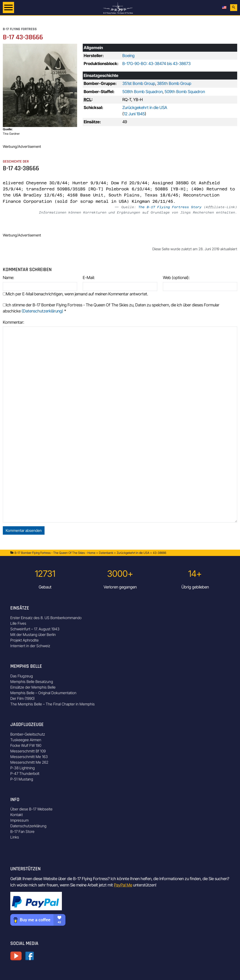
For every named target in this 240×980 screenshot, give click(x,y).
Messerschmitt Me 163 (29, 757)
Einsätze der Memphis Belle (33, 687)
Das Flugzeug (22, 676)
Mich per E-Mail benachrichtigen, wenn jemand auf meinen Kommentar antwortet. (75, 294)
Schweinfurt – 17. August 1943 (35, 629)
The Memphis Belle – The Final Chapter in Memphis (52, 704)
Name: (8, 278)
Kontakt (17, 815)
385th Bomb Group (174, 83)
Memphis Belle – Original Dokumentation (43, 693)
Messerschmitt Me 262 (29, 762)
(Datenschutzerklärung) (42, 311)
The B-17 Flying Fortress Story (170, 207)
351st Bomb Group (139, 83)
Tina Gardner (11, 134)
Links (15, 837)
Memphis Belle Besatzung (32, 682)
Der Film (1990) (22, 698)
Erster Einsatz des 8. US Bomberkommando (46, 618)
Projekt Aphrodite (24, 640)
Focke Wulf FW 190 (26, 745)
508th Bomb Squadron (142, 92)
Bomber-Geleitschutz (28, 734)
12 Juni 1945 (134, 114)
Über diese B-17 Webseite (31, 809)
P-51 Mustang (22, 779)
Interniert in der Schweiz (30, 646)
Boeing (128, 56)
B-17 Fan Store (22, 831)
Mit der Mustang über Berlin (33, 635)
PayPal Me (123, 885)
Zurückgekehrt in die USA (145, 107)
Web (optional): (176, 278)
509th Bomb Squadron (185, 92)
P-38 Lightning (22, 768)
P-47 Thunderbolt (25, 773)
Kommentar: (13, 322)
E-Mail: (89, 278)
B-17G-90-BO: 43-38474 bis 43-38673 (156, 64)
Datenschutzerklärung (28, 826)
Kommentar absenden (24, 530)
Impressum (19, 820)
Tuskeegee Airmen (26, 740)
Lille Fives (18, 623)
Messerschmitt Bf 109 (28, 751)
